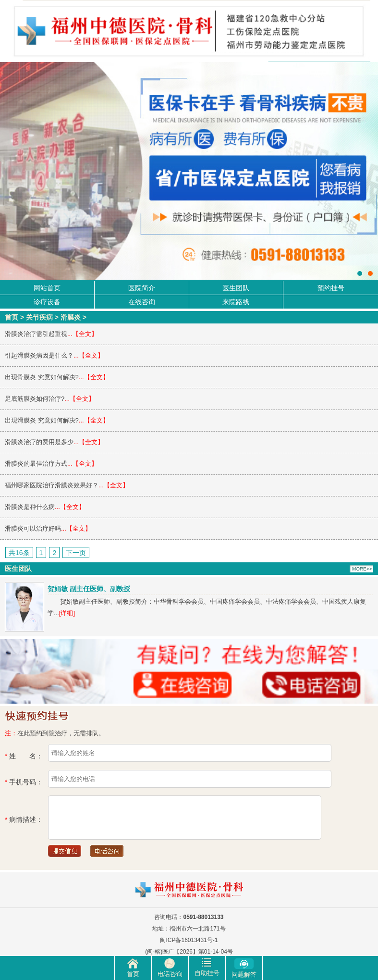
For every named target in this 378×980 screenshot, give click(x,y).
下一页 (76, 553)
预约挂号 (331, 288)
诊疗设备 (47, 302)
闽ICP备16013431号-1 (189, 940)
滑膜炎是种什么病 (30, 507)
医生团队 (236, 288)
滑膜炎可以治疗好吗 (33, 528)
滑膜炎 (71, 317)
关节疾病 (39, 317)
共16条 (19, 553)
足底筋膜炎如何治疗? (35, 399)
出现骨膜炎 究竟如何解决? (42, 377)
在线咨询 (142, 302)
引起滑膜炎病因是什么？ (39, 355)
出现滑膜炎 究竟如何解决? (42, 420)
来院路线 (236, 302)
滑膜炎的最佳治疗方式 (36, 464)
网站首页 (47, 288)
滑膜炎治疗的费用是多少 (39, 442)
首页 (12, 317)
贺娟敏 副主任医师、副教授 (89, 589)
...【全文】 (82, 334)
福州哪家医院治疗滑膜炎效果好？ (52, 485)
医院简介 (142, 288)
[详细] (67, 613)
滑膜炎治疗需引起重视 (36, 334)
